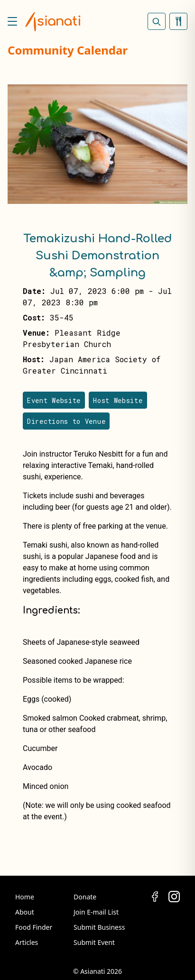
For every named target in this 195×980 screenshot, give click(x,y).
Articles (27, 942)
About (25, 912)
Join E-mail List (96, 912)
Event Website (54, 400)
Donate (85, 897)
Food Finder (34, 927)
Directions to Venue (66, 421)
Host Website (118, 400)
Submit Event (94, 942)
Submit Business (99, 927)
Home (25, 897)
